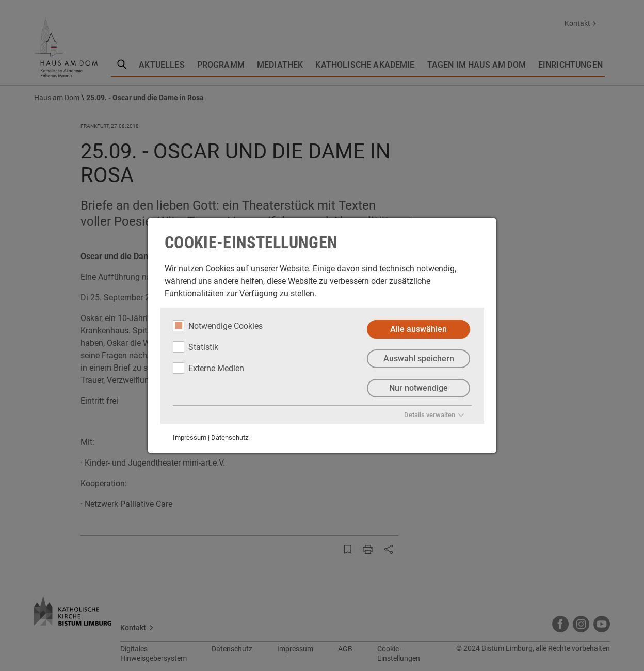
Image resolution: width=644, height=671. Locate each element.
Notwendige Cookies (218, 326)
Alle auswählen (418, 329)
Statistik (196, 347)
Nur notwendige (418, 388)
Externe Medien (208, 368)
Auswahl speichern (418, 358)
